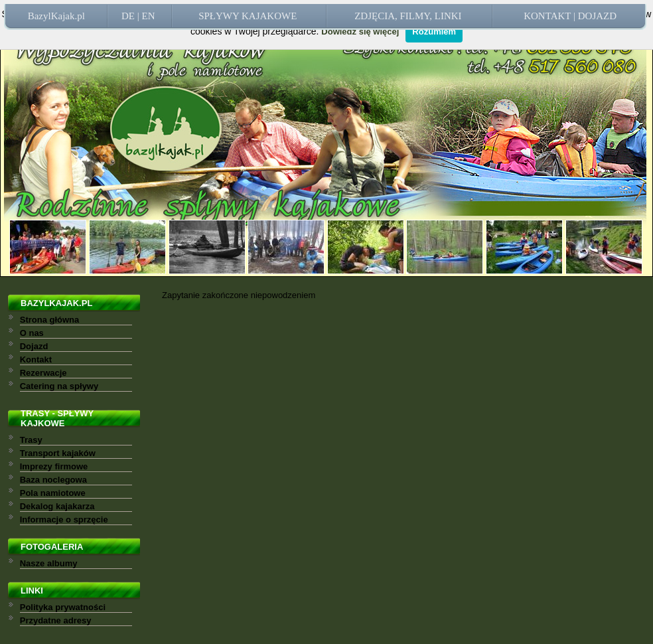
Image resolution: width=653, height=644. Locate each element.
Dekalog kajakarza (57, 506)
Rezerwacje (43, 373)
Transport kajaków (58, 453)
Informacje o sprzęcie (64, 520)
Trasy (31, 440)
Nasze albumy (49, 563)
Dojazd (34, 346)
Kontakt (36, 360)
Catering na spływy (59, 386)
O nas (32, 333)
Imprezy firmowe (54, 466)
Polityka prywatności (63, 607)
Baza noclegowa (53, 480)
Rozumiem (434, 32)
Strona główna (50, 320)
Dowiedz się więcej (360, 32)
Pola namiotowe (53, 493)
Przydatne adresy (56, 620)
